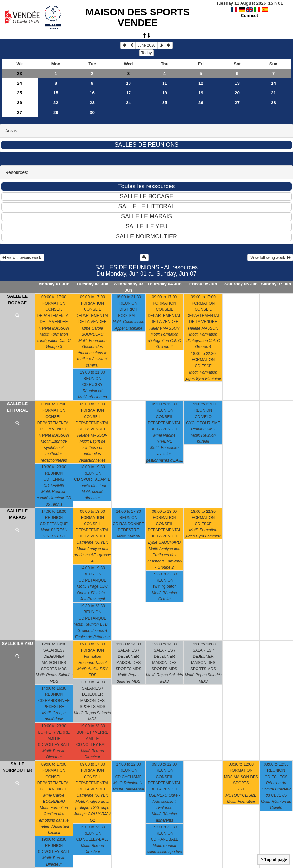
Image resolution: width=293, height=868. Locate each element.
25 (20, 93)
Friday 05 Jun (203, 284)
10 (128, 83)
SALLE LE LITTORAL (17, 407)
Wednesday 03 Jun (128, 287)
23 (20, 73)
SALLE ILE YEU (17, 643)
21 (273, 93)
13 (237, 83)
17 (128, 93)
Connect (249, 15)
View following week (270, 258)
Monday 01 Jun (54, 284)
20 (237, 93)
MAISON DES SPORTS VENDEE (138, 17)
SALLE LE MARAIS (17, 514)
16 (92, 93)
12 (201, 83)
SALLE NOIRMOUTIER (17, 767)
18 (165, 93)
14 (273, 83)
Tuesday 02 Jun (92, 284)
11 (165, 83)
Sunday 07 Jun (276, 284)
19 (201, 93)
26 (20, 103)
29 (56, 112)
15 (56, 93)
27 (237, 103)
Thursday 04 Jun (164, 284)
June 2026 (146, 45)
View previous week (22, 258)
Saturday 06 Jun (241, 284)
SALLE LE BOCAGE (17, 300)
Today (146, 53)
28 (273, 103)
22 (56, 103)
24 (20, 83)
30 (92, 112)
